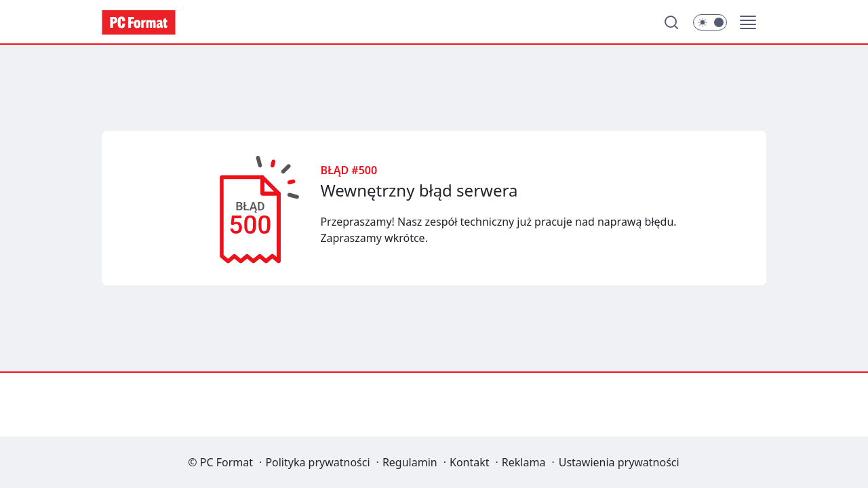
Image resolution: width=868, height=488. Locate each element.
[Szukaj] (671, 22)
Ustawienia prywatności (619, 462)
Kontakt (470, 462)
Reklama (524, 462)
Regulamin (410, 462)
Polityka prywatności (317, 462)
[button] (748, 22)
